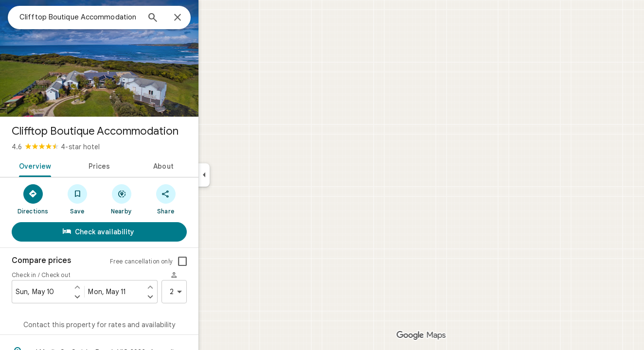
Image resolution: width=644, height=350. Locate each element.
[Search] (188, 18)
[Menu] (18, 17)
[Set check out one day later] (185, 297)
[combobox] (114, 17)
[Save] (112, 199)
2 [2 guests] (213, 292)
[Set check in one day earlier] (112, 287)
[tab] (68, 165)
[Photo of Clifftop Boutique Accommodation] (134, 58)
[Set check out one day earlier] (185, 287)
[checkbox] (217, 262)
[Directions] (68, 199)
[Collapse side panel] (239, 175)
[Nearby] (156, 199)
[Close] (213, 18)
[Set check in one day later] (112, 297)
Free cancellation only (176, 261)
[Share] (201, 199)
